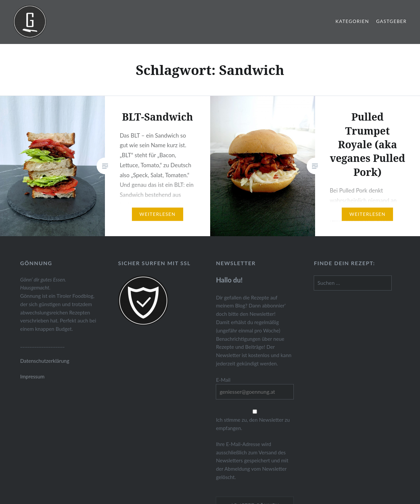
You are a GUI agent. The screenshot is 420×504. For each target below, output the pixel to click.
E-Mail (223, 380)
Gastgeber (391, 21)
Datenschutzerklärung (45, 361)
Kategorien (352, 21)
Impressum (32, 376)
